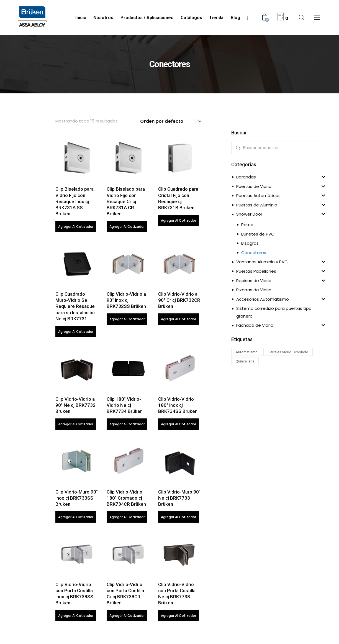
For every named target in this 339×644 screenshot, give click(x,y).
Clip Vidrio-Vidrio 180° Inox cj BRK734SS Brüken (178, 406)
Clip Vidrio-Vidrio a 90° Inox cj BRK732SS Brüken (126, 301)
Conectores (254, 253)
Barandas (246, 177)
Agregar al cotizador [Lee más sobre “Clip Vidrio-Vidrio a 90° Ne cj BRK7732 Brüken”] (76, 425)
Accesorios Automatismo (263, 299)
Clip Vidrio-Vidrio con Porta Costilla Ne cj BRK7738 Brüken (177, 595)
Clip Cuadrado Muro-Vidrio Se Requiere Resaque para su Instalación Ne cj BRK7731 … (75, 307)
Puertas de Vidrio (254, 186)
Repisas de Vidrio (254, 281)
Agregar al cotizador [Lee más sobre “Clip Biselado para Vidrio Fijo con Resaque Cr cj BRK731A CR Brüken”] (127, 227)
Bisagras (250, 243)
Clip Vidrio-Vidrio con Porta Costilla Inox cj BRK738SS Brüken (74, 595)
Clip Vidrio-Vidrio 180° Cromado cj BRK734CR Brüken (126, 499)
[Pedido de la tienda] (171, 121)
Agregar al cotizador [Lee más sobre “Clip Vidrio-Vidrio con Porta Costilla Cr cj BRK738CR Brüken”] (127, 617)
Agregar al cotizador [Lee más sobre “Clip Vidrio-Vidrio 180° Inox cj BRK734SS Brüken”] (179, 425)
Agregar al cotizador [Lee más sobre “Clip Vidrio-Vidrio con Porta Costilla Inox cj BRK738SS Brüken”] (76, 617)
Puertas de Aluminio (257, 205)
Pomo (247, 225)
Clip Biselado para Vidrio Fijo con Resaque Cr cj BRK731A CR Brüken (126, 202)
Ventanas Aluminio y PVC (262, 262)
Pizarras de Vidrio (254, 290)
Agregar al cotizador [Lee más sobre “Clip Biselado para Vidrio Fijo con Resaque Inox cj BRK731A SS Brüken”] (76, 227)
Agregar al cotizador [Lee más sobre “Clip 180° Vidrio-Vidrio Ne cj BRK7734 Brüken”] (127, 425)
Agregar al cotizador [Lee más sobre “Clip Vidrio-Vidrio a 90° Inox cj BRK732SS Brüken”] (127, 320)
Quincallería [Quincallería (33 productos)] (245, 361)
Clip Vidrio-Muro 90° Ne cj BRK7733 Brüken (179, 499)
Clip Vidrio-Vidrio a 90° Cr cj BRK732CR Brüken (179, 301)
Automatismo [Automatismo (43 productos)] (247, 352)
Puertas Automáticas (258, 195)
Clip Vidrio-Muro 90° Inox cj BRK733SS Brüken (77, 499)
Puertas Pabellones (256, 271)
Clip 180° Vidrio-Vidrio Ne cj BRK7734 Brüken (125, 406)
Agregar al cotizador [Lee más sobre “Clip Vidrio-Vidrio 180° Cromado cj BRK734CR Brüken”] (127, 518)
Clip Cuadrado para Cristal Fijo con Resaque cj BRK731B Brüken (178, 199)
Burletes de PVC (258, 234)
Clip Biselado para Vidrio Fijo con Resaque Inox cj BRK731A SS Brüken (75, 202)
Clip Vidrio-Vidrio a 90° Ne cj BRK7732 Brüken (75, 406)
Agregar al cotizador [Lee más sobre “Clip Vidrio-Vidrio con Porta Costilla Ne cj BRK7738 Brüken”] (179, 617)
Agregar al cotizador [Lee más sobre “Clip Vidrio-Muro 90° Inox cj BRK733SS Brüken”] (76, 518)
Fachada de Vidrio (255, 325)
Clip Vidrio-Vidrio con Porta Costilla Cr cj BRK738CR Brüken (125, 595)
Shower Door (249, 214)
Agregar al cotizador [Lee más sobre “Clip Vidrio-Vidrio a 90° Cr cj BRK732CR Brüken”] (179, 320)
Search (237, 148)
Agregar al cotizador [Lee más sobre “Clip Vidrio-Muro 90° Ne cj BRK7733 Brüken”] (179, 518)
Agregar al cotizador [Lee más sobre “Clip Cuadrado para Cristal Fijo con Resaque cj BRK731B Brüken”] (179, 221)
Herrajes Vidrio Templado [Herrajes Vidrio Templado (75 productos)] (288, 352)
